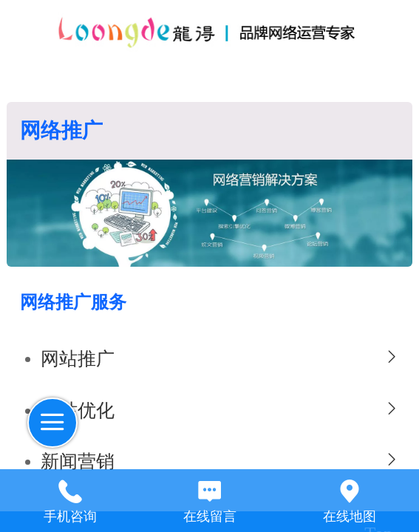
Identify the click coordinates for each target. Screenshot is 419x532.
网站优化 (78, 410)
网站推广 (78, 359)
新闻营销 (78, 461)
